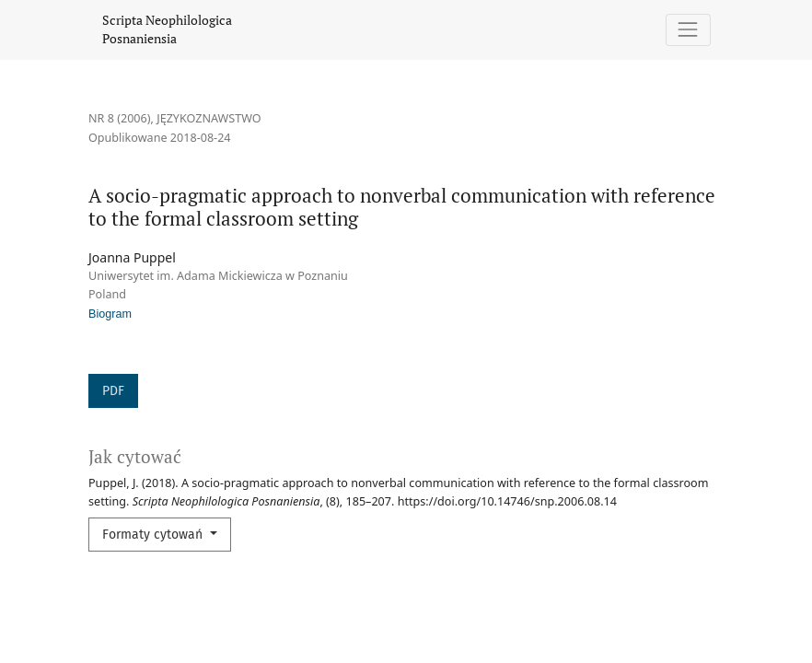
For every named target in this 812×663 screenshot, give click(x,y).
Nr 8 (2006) (120, 118)
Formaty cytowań (154, 535)
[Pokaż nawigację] (688, 30)
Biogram (110, 314)
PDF (113, 391)
